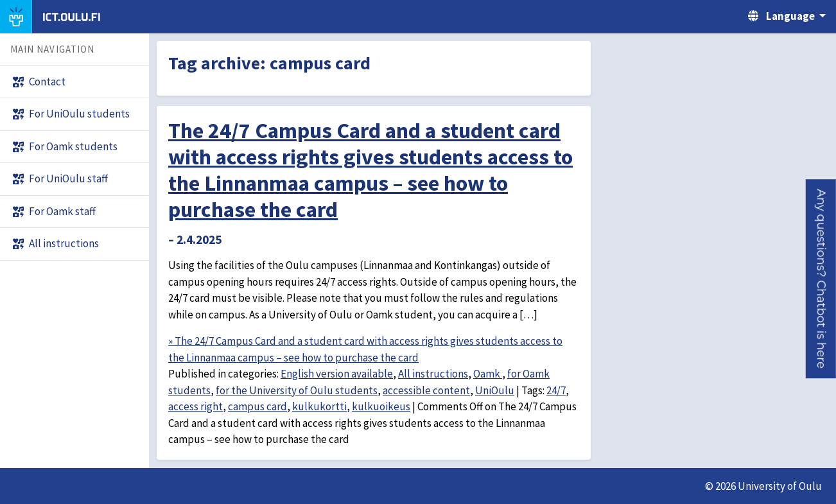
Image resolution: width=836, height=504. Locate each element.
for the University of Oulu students (297, 390)
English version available (337, 374)
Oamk (488, 374)
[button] (821, 279)
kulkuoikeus (381, 406)
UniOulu (495, 390)
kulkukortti (319, 406)
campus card (257, 406)
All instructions (433, 374)
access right (196, 406)
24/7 (556, 390)
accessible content (426, 390)
